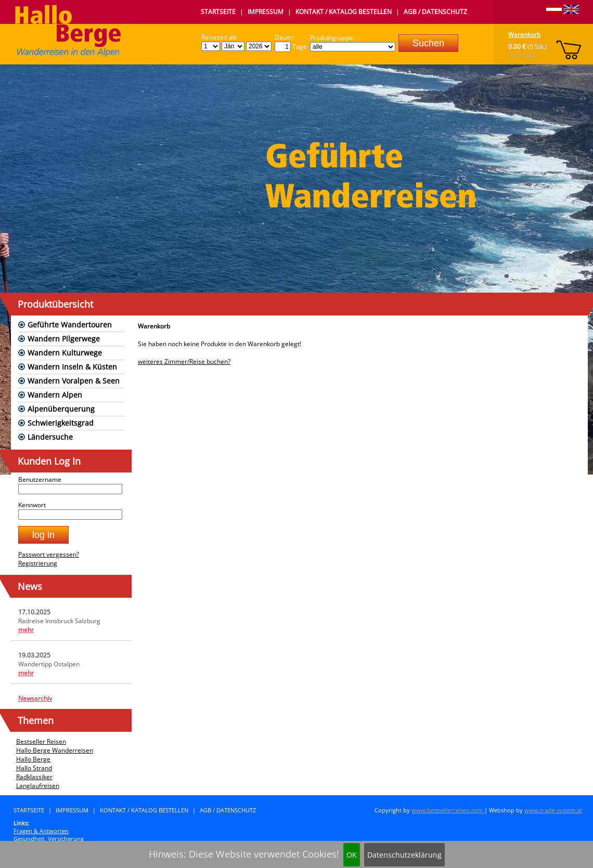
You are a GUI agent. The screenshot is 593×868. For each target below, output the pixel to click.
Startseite (218, 12)
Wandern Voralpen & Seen (74, 381)
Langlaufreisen (38, 786)
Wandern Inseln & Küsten (72, 367)
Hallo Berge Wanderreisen (55, 750)
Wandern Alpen (55, 395)
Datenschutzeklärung (404, 855)
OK (352, 855)
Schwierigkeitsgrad (61, 423)
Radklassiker (34, 777)
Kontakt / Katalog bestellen (344, 12)
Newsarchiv (35, 698)
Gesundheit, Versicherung (49, 839)
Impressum (266, 12)
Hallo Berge (33, 759)
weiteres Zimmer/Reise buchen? (184, 361)
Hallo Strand (34, 768)
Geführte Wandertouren (70, 325)
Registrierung (38, 563)
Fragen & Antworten (41, 831)
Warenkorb (524, 35)
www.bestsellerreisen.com (448, 810)
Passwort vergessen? (49, 554)
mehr (26, 630)
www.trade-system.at (553, 810)
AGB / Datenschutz (435, 12)
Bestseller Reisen (41, 741)
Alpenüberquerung (61, 409)
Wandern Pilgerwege (64, 339)
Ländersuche (50, 437)
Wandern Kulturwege (65, 353)
